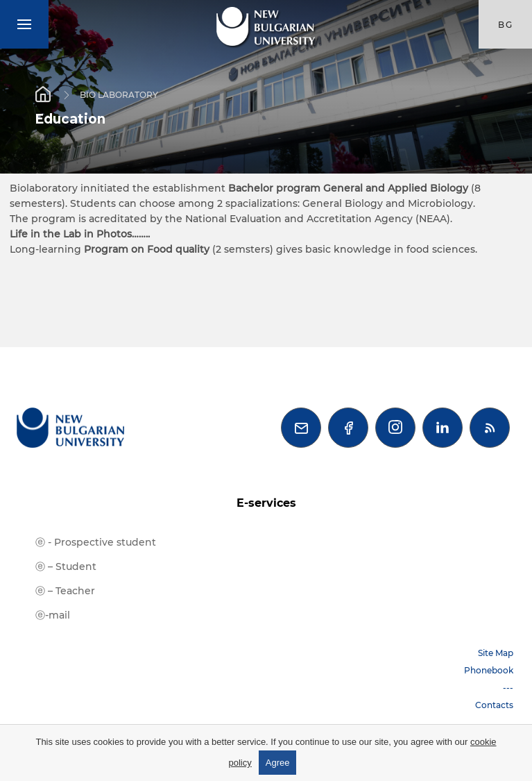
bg (506, 25)
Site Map (496, 653)
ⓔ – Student (66, 566)
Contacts (494, 705)
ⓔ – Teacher (65, 591)
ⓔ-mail (53, 615)
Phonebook (489, 670)
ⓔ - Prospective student (96, 542)
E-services (266, 503)
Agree (278, 763)
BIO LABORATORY (119, 94)
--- (508, 688)
